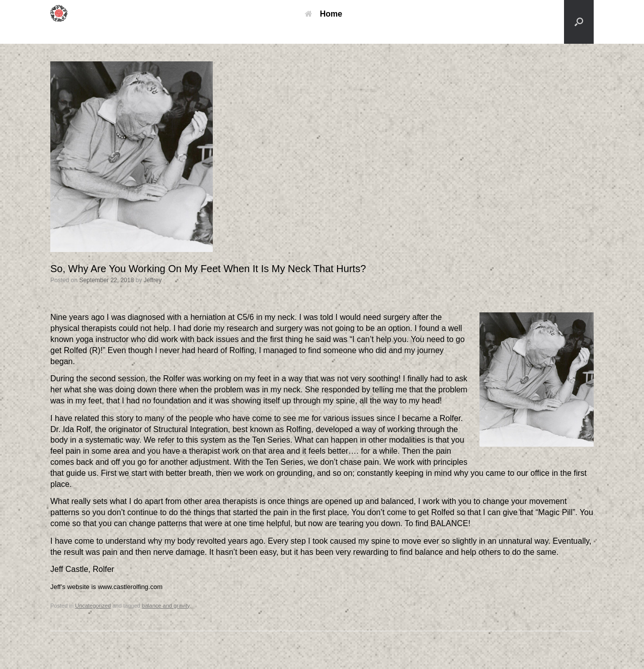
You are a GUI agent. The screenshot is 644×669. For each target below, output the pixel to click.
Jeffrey (153, 280)
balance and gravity (166, 606)
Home (324, 14)
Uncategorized (93, 606)
